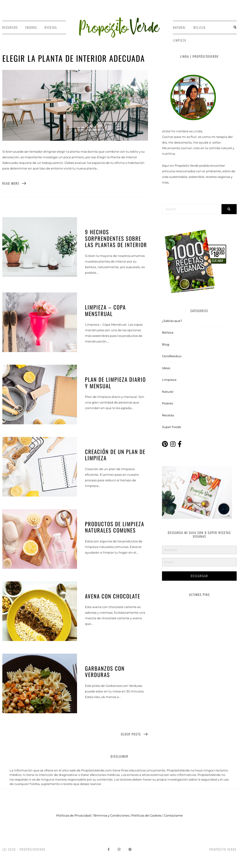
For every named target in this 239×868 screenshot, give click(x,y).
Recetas (51, 27)
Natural (179, 27)
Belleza (200, 27)
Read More (14, 183)
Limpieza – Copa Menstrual (105, 310)
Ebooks (31, 27)
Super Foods (171, 427)
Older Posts (134, 734)
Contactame (173, 815)
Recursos (10, 27)
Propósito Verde (223, 849)
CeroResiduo (172, 356)
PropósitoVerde (33, 849)
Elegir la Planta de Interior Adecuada (74, 58)
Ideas (166, 368)
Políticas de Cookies (146, 815)
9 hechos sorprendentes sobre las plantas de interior (116, 238)
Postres (167, 403)
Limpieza (180, 40)
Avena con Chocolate (113, 596)
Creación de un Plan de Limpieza (115, 455)
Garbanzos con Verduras (105, 672)
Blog (166, 344)
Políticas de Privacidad (74, 815)
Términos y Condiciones (111, 815)
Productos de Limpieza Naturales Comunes (115, 527)
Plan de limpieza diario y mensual (115, 383)
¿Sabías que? (172, 321)
